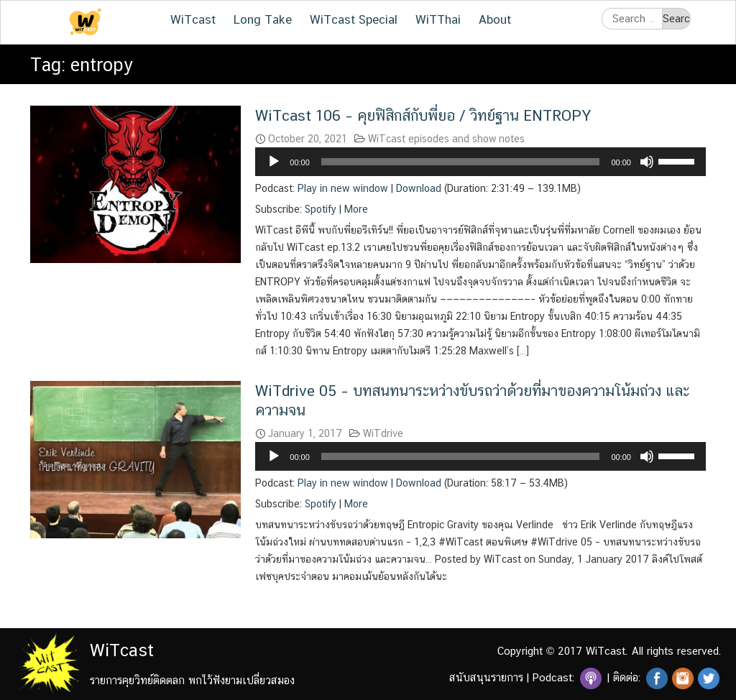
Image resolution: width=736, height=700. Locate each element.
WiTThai (438, 19)
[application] (480, 162)
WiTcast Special (354, 19)
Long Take (263, 19)
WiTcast (193, 19)
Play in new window (343, 188)
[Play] (274, 162)
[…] (521, 351)
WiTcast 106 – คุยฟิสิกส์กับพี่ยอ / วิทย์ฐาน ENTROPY (423, 115)
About (495, 19)
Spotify (321, 209)
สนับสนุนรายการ (486, 677)
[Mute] (647, 162)
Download (419, 188)
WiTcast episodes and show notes (446, 139)
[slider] (461, 162)
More (356, 209)
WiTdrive (383, 433)
